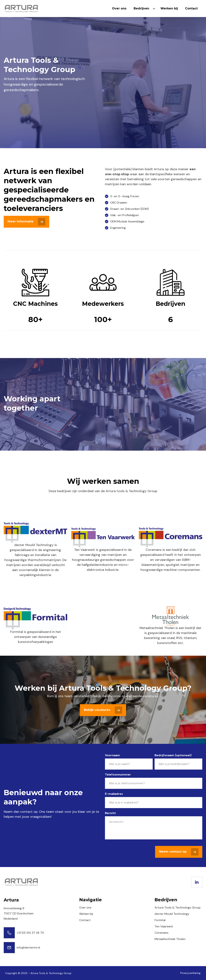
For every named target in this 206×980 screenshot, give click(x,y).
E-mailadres (114, 794)
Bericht (110, 813)
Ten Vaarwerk (164, 926)
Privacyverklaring (190, 973)
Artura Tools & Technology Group (178, 907)
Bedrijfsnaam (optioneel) (173, 755)
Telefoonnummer (118, 774)
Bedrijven (141, 8)
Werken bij (169, 8)
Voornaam (112, 755)
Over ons (119, 8)
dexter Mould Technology (172, 914)
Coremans (161, 933)
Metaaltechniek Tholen (170, 939)
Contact (191, 8)
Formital (160, 920)
